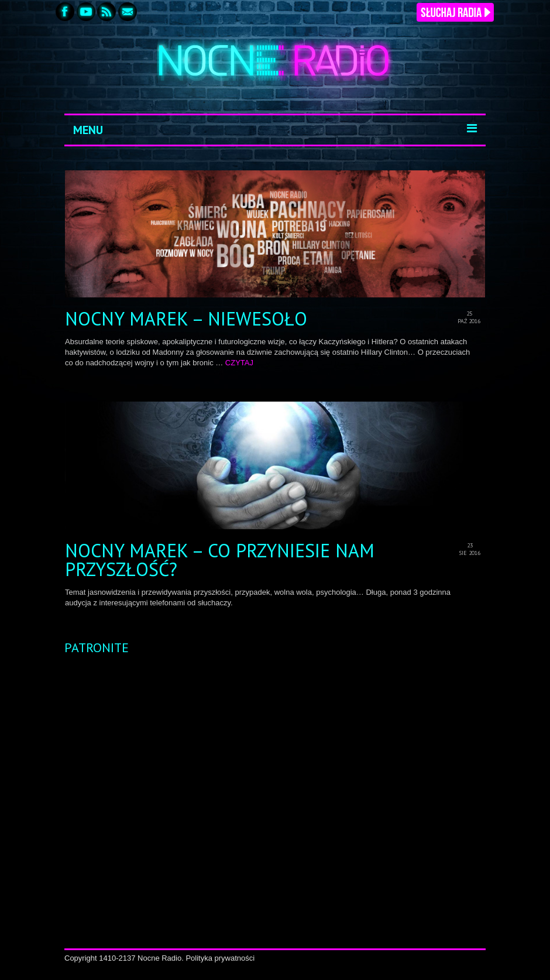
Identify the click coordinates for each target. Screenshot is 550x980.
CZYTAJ (239, 363)
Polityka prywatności (220, 958)
